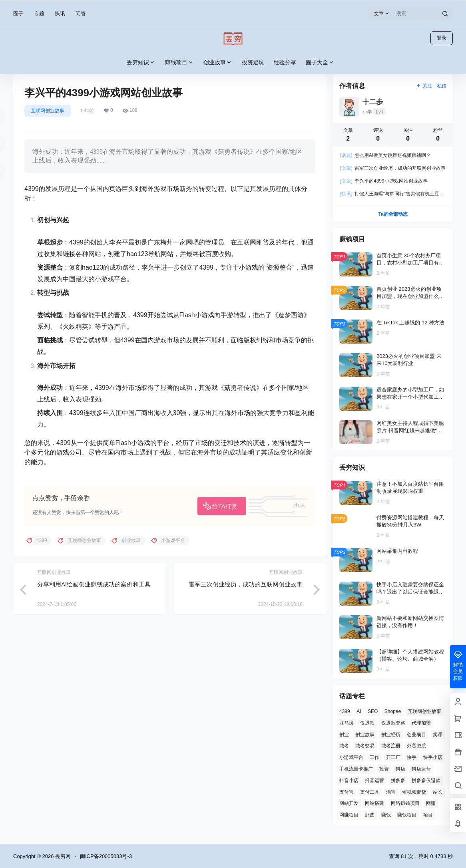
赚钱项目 (179, 63)
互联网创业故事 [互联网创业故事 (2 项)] (424, 711)
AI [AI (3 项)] (359, 711)
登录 (442, 38)
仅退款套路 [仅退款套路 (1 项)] (393, 723)
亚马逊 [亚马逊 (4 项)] (347, 723)
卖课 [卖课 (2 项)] (438, 735)
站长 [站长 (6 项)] (438, 792)
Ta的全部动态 (393, 214)
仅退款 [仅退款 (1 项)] (367, 723)
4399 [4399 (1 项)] (345, 711)
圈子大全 (320, 63)
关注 (424, 86)
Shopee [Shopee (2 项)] (393, 711)
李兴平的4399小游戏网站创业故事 (384, 181)
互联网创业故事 (48, 111)
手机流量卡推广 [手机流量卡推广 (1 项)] (356, 769)
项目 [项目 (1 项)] (428, 815)
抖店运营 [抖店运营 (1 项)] (421, 769)
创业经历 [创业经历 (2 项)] (391, 735)
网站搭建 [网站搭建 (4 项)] (374, 803)
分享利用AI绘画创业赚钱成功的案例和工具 (94, 584)
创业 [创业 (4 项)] (344, 735)
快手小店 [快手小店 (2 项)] (433, 757)
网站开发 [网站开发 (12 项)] (349, 803)
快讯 (60, 13)
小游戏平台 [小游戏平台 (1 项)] (351, 757)
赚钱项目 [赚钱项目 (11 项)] (407, 815)
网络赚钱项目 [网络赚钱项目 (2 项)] (405, 803)
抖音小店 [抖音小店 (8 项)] (349, 781)
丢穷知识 (141, 63)
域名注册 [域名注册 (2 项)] (391, 746)
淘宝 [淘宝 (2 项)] (391, 792)
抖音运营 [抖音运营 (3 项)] (374, 781)
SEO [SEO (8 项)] (373, 711)
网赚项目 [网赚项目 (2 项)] (349, 815)
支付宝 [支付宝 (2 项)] (347, 792)
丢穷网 (62, 856)
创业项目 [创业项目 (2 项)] (416, 735)
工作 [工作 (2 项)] (374, 757)
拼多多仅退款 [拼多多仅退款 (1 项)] (426, 781)
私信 (442, 86)
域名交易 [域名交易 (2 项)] (365, 746)
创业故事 (218, 63)
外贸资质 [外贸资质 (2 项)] (416, 746)
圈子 (18, 13)
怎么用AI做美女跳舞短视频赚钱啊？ (385, 155)
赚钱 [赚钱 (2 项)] (386, 815)
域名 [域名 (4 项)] (344, 746)
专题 (39, 13)
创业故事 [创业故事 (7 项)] (365, 735)
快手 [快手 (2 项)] (412, 757)
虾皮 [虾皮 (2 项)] (370, 815)
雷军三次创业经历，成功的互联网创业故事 (246, 584)
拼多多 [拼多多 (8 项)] (398, 781)
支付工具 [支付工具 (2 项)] (370, 792)
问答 (81, 13)
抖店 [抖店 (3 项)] (400, 769)
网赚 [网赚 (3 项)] (431, 803)
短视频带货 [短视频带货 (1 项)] (414, 792)
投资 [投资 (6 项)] (384, 769)
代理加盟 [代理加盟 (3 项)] (421, 723)
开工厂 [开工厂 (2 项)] (393, 757)
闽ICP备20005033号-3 (106, 856)
